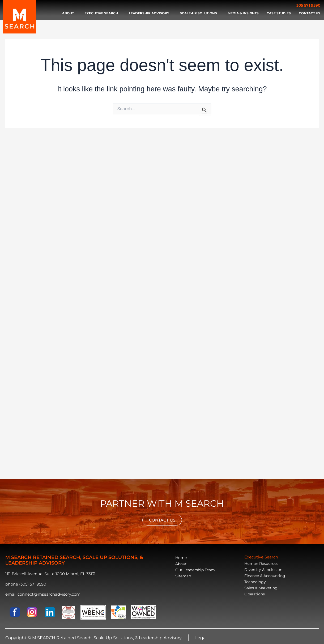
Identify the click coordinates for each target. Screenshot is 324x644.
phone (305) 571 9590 (26, 584)
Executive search (103, 13)
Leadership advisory (150, 13)
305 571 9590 (308, 5)
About (69, 13)
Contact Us (310, 13)
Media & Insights (243, 13)
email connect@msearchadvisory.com (43, 594)
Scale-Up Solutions (200, 13)
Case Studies (279, 13)
